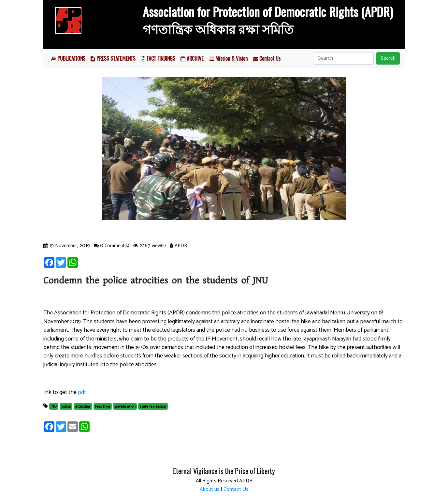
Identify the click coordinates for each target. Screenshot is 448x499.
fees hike (103, 407)
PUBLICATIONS (68, 58)
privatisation (125, 407)
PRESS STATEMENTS (113, 58)
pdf (82, 393)
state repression (153, 407)
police (66, 407)
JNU (54, 407)
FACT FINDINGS (158, 58)
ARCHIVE (192, 58)
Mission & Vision (228, 58)
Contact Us (267, 58)
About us (210, 489)
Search (388, 58)
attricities (83, 407)
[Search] (344, 58)
